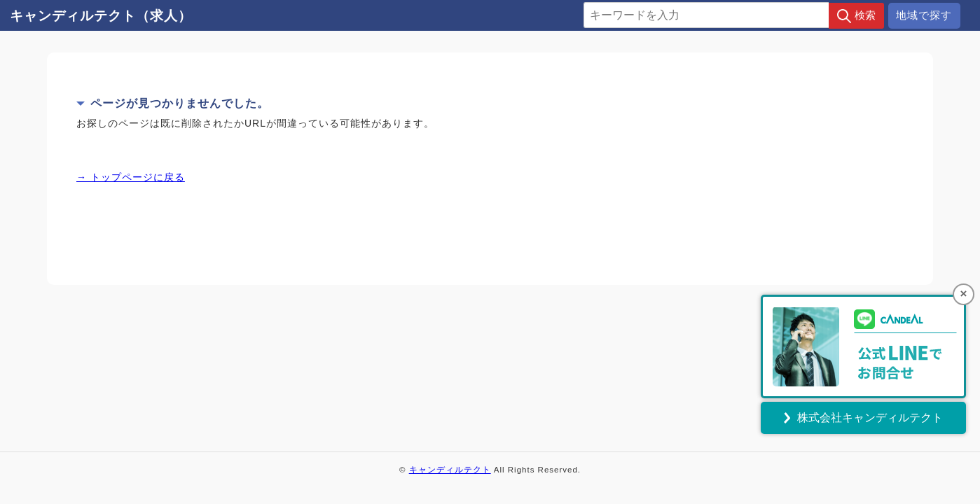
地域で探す (924, 15)
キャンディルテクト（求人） (101, 16)
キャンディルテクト (450, 470)
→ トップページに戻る (131, 177)
